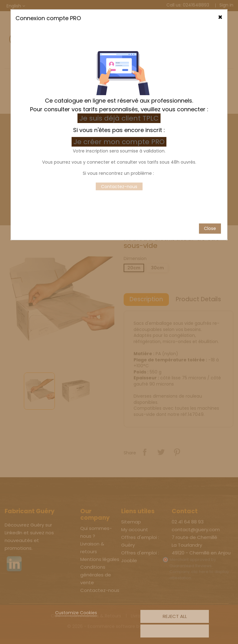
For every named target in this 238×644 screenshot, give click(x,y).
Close (210, 210)
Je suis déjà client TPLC (119, 100)
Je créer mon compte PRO (120, 124)
